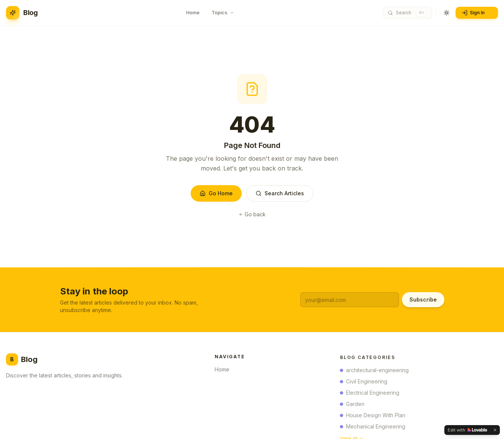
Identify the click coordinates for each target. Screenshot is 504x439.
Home (224, 370)
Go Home (216, 193)
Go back (252, 214)
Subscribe (423, 299)
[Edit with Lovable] (467, 430)
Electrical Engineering (370, 394)
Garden (352, 405)
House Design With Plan (373, 417)
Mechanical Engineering (373, 428)
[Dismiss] (495, 430)
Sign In (476, 13)
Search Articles (280, 193)
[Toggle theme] (447, 13)
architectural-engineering (374, 372)
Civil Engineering (364, 383)
